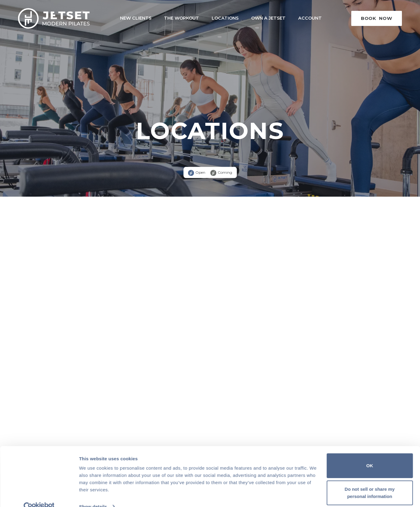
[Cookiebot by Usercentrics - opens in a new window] (39, 495)
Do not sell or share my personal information (370, 481)
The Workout (182, 18)
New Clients (136, 18)
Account (310, 18)
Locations (225, 18)
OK (370, 454)
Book (377, 18)
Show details (93, 495)
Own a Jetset (268, 18)
